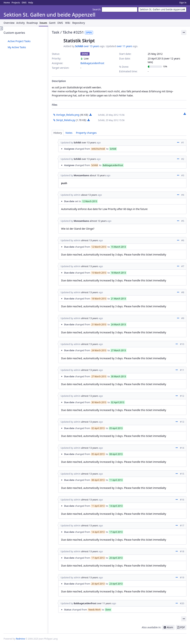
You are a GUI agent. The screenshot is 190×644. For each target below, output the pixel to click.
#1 (183, 142)
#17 (182, 525)
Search (96, 9)
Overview (9, 23)
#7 (183, 266)
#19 (182, 577)
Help (31, 3)
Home (7, 3)
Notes (69, 133)
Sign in (183, 3)
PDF (182, 627)
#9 (183, 318)
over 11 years (125, 46)
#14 (182, 448)
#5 (183, 221)
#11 (182, 370)
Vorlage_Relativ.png (68, 115)
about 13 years (98, 175)
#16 (182, 500)
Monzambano (81, 175)
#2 (183, 159)
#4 (183, 195)
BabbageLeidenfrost (92, 63)
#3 (183, 175)
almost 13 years (98, 221)
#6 (183, 240)
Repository (79, 23)
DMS (24, 3)
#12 (182, 396)
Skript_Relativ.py (66, 120)
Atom (170, 627)
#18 (182, 551)
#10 (182, 344)
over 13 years (92, 46)
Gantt (52, 23)
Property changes (86, 133)
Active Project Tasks (19, 41)
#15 (182, 474)
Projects (16, 3)
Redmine (20, 639)
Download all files (185, 114)
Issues (43, 23)
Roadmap (32, 23)
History (58, 133)
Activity (20, 23)
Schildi (79, 46)
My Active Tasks (17, 47)
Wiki (68, 23)
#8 (183, 292)
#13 (182, 422)
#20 (182, 603)
